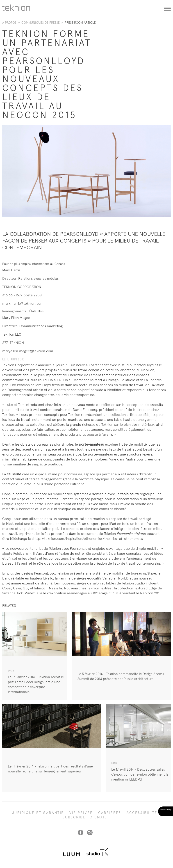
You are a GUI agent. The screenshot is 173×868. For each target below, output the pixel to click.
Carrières (110, 813)
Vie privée (81, 813)
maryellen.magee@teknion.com (28, 351)
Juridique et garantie (38, 813)
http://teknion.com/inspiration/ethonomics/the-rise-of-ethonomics (88, 539)
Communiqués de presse (41, 23)
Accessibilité (142, 813)
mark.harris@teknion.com (23, 303)
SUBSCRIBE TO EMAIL (85, 817)
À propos (9, 23)
